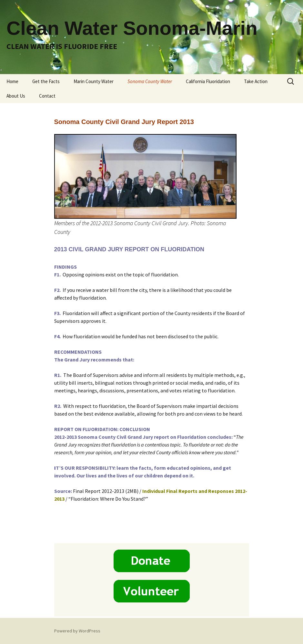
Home (12, 81)
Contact (47, 96)
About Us (16, 96)
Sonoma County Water (150, 81)
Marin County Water (94, 81)
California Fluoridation (208, 81)
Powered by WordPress (77, 631)
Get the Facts (46, 81)
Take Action (256, 81)
